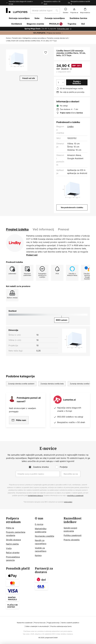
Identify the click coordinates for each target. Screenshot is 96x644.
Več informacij (43, 229)
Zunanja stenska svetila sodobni (21, 384)
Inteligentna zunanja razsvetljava (34, 38)
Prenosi (64, 229)
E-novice (39, 524)
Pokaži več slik (29, 78)
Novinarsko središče (44, 536)
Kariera (38, 555)
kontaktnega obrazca (35, 496)
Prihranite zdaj (63, 29)
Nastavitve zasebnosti (25, 623)
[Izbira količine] (60, 82)
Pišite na (10, 528)
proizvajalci (68, 502)
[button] (17, 60)
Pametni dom (17, 38)
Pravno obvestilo (72, 540)
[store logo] (17, 10)
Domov (8, 38)
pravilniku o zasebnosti (75, 496)
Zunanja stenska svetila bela (52, 384)
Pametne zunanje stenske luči (58, 38)
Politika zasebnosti (73, 535)
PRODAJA (56, 24)
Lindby (70, 126)
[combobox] (45, 10)
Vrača (9, 548)
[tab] (17, 229)
